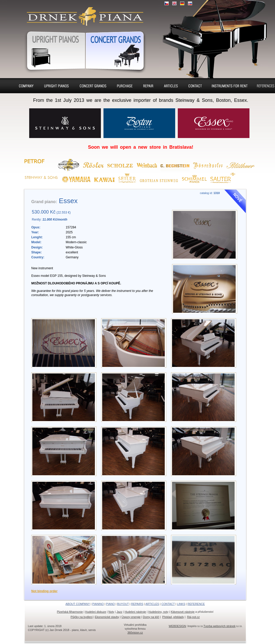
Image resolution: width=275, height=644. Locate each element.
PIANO (111, 604)
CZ (167, 3)
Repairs (148, 86)
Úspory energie (131, 617)
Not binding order (44, 591)
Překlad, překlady (173, 617)
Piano (93, 86)
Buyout (125, 86)
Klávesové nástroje (183, 612)
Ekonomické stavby (107, 617)
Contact (195, 86)
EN (174, 3)
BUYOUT (123, 604)
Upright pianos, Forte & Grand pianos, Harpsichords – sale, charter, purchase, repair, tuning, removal (83, 13)
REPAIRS (137, 604)
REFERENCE (196, 604)
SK (190, 3)
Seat (171, 86)
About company (26, 86)
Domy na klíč (151, 617)
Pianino (57, 86)
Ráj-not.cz (194, 617)
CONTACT (168, 604)
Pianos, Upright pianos (53, 50)
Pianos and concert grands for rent (229, 86)
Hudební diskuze (96, 612)
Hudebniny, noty (158, 612)
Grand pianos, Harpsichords (116, 50)
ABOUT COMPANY (78, 604)
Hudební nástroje (135, 612)
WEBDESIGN (177, 626)
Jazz (119, 612)
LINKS (181, 604)
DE (182, 3)
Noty (111, 612)
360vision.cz (135, 633)
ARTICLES (152, 604)
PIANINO (98, 604)
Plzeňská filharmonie (70, 612)
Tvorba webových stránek (220, 626)
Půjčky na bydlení (82, 617)
